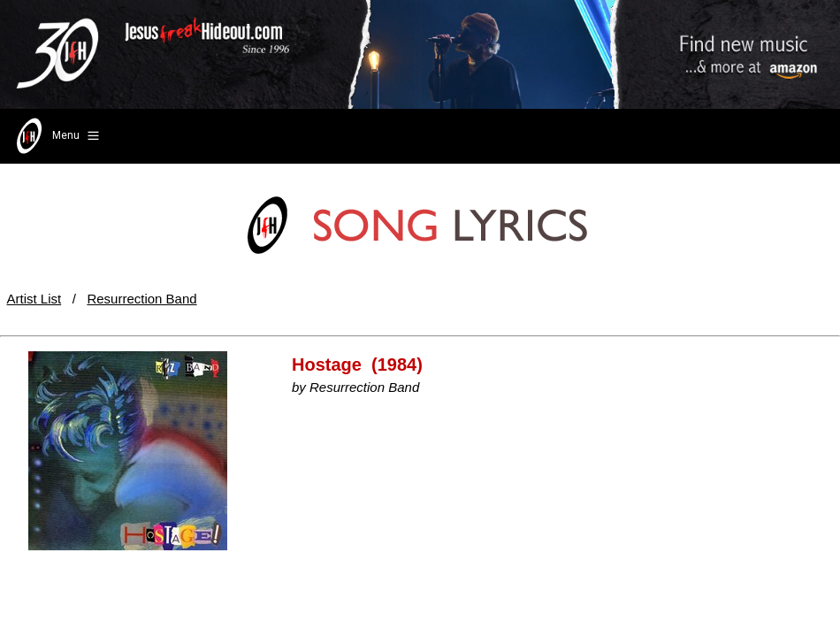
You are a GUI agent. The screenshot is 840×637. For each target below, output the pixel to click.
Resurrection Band (141, 299)
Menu (56, 136)
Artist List (34, 299)
